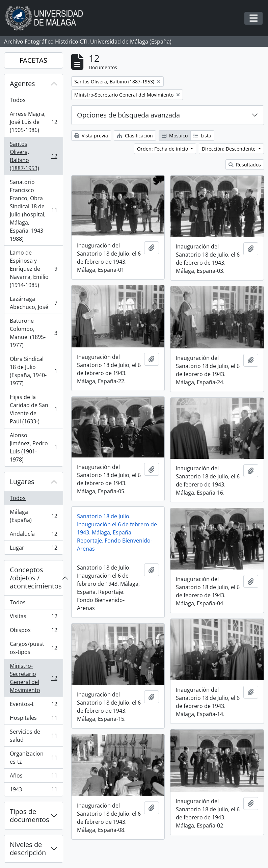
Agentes (22, 84)
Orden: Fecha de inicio (163, 149)
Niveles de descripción (28, 849)
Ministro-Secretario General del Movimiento (33, 678)
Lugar (33, 549)
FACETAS (33, 60)
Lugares (22, 482)
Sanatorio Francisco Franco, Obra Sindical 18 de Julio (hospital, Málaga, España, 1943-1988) (33, 210)
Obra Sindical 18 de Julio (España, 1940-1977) (33, 371)
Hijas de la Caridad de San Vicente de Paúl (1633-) (33, 409)
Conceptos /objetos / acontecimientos (36, 578)
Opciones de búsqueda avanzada (128, 115)
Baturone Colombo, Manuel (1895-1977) (33, 333)
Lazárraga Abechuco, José (33, 303)
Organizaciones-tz (33, 758)
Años (33, 777)
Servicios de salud (33, 736)
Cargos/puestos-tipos (33, 648)
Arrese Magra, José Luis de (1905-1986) (33, 122)
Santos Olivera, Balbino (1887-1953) (33, 156)
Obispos (33, 632)
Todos (18, 100)
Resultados (245, 165)
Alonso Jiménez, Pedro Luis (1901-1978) (33, 447)
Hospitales (33, 719)
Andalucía (33, 535)
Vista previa (91, 136)
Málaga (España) (33, 516)
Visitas (33, 618)
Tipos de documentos (30, 816)
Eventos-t (33, 705)
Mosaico (175, 136)
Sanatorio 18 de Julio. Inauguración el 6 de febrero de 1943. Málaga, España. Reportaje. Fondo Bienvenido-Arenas (117, 532)
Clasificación (135, 136)
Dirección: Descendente (229, 149)
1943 (33, 791)
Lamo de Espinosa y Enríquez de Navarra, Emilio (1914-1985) (33, 269)
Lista (202, 136)
